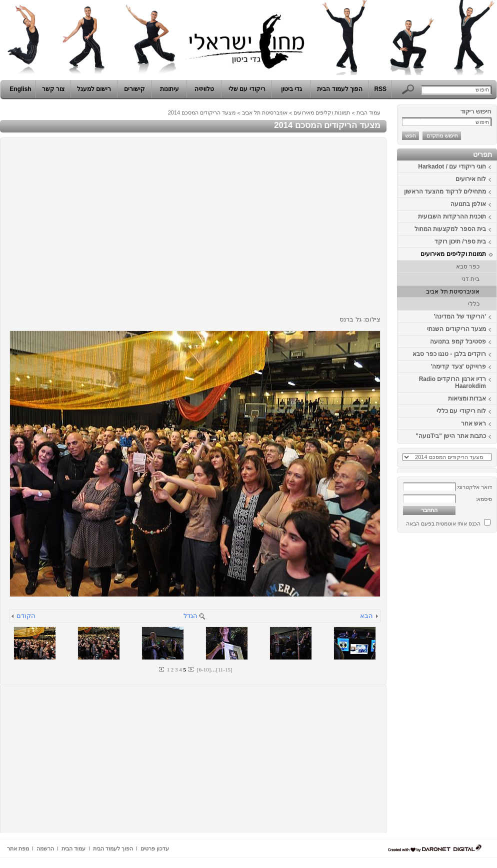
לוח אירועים (471, 179)
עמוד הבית (368, 112)
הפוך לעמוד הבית (340, 89)
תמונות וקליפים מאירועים (453, 254)
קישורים (134, 89)
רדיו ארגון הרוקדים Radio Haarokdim (452, 382)
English (20, 89)
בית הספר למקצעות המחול (450, 229)
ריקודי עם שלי (247, 89)
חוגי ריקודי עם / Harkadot (452, 166)
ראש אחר (473, 423)
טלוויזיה (204, 89)
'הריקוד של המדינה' (460, 316)
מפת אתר (18, 848)
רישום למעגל (94, 89)
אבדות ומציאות (467, 398)
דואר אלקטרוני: (474, 487)
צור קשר (53, 89)
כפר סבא (468, 266)
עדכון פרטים (155, 848)
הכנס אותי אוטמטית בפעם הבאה (443, 523)
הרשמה (45, 848)
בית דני (470, 279)
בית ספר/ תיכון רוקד (460, 241)
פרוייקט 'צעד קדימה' (458, 366)
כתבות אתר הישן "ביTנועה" (451, 436)
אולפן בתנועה (468, 204)
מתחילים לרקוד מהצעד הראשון (445, 191)
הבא (366, 616)
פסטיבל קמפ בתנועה (458, 341)
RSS (380, 89)
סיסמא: (484, 499)
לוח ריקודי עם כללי (461, 411)
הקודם (26, 616)
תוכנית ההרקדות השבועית (452, 216)
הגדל (190, 616)
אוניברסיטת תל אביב (453, 291)
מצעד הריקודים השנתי (456, 329)
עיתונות (169, 89)
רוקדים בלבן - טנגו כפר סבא (449, 354)
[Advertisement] (467, 686)
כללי (474, 304)
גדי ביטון (291, 89)
